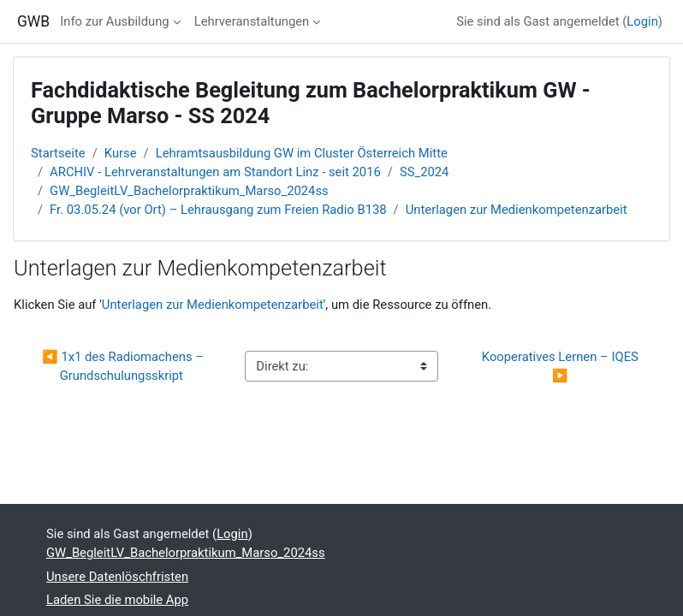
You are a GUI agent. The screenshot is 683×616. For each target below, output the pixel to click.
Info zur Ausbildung (115, 21)
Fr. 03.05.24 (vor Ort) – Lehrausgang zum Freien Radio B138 (218, 210)
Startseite (58, 153)
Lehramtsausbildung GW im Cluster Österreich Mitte (302, 153)
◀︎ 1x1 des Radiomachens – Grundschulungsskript (124, 366)
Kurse (121, 153)
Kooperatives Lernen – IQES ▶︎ (562, 366)
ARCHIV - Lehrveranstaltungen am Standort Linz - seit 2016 (215, 172)
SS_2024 (425, 172)
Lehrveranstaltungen (252, 21)
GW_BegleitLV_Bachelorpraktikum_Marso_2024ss (189, 191)
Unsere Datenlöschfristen (117, 577)
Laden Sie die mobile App (117, 600)
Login (642, 21)
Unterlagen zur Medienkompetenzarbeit (517, 210)
